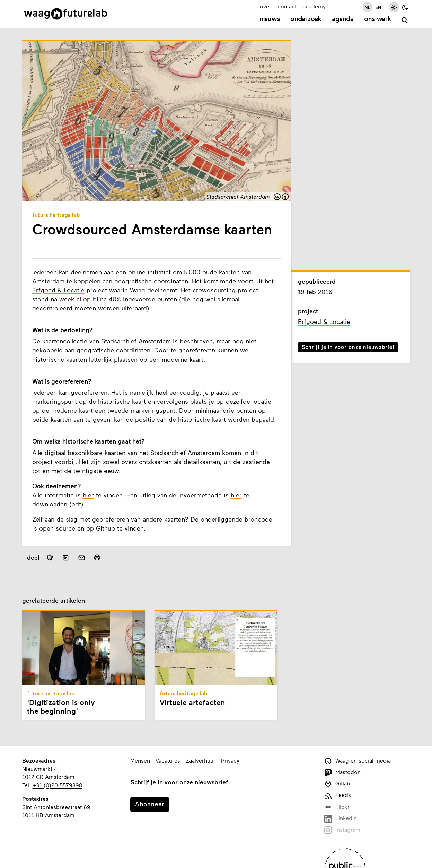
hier (88, 495)
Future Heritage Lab (56, 215)
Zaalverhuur (201, 760)
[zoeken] (405, 20)
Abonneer (150, 804)
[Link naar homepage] (66, 14)
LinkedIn (341, 819)
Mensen (140, 760)
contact (287, 6)
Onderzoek (306, 19)
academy (314, 6)
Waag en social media (358, 761)
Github (105, 528)
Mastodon (343, 772)
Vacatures (168, 760)
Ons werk (378, 19)
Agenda (343, 19)
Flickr (337, 807)
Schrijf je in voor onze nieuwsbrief (348, 347)
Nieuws (270, 19)
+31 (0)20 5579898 (57, 785)
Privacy (230, 760)
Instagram (342, 830)
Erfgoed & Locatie (58, 290)
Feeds (338, 795)
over (266, 6)
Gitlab (337, 784)
